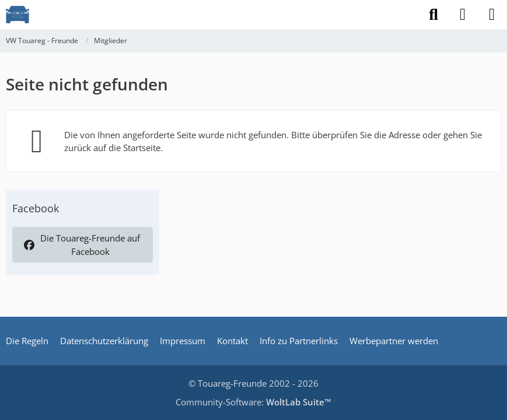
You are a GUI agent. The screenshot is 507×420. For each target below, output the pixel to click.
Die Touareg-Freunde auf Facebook (81, 244)
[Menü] (492, 15)
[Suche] (433, 15)
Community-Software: (254, 402)
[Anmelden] (463, 15)
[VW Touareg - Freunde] (18, 15)
